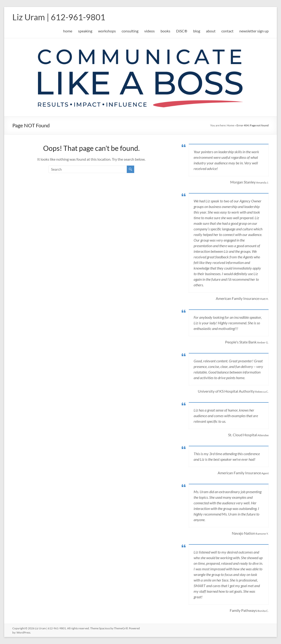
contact (227, 31)
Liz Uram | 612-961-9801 (59, 17)
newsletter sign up (254, 31)
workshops (107, 31)
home (68, 31)
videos (149, 31)
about (211, 31)
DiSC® (182, 31)
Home (230, 125)
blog (197, 31)
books (165, 31)
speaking (85, 31)
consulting (130, 31)
